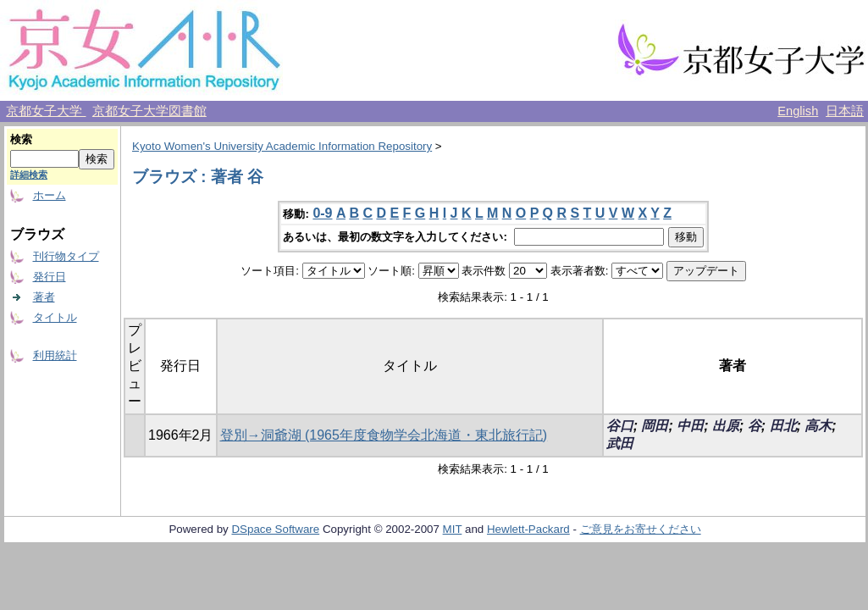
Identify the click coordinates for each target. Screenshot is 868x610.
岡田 (655, 426)
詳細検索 (29, 175)
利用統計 (55, 355)
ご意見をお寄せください (641, 529)
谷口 (620, 426)
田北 (783, 426)
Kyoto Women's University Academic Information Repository (282, 146)
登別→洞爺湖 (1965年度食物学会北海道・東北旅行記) (384, 435)
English (798, 111)
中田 (690, 426)
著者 (44, 297)
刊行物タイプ (66, 256)
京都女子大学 (46, 111)
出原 (726, 426)
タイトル (55, 317)
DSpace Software (275, 529)
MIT (453, 529)
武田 (620, 444)
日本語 (845, 111)
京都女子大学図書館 (149, 111)
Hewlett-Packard (528, 529)
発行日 (50, 277)
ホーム (50, 195)
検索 (21, 139)
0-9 (322, 213)
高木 (818, 426)
